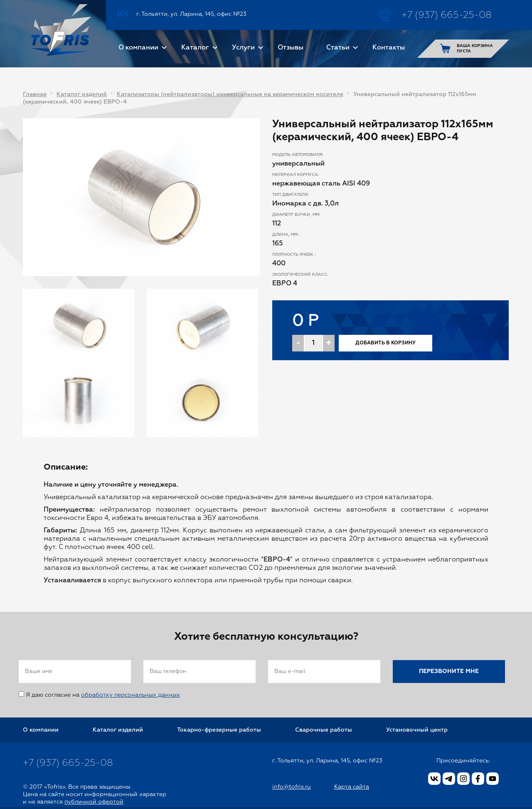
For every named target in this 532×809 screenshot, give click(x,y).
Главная (35, 94)
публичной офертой (94, 802)
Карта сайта (352, 787)
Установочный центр (417, 730)
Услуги (243, 48)
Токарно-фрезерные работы (219, 730)
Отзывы (291, 48)
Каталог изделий (82, 94)
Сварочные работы (324, 730)
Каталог (195, 48)
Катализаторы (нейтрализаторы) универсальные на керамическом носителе (230, 94)
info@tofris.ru (292, 787)
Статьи (338, 48)
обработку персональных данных (131, 695)
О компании (138, 48)
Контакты (389, 48)
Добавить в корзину (385, 343)
